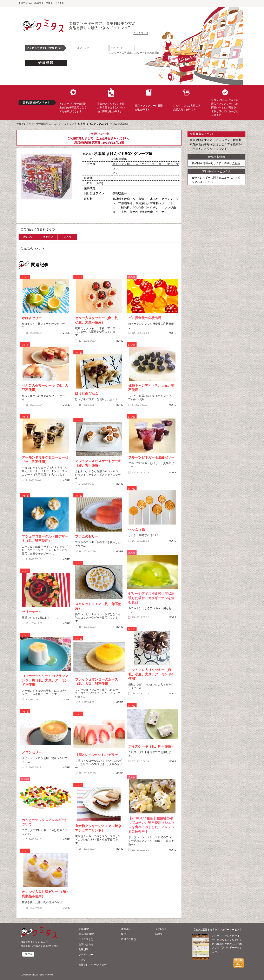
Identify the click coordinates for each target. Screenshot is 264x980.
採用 (124, 934)
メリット (210, 149)
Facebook (160, 929)
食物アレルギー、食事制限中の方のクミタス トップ (45, 124)
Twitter (158, 934)
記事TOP (84, 929)
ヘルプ (82, 960)
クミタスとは (141, 33)
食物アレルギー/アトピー (93, 965)
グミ (115, 173)
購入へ (32, 211)
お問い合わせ (86, 944)
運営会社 (126, 929)
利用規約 (84, 949)
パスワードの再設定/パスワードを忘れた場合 (134, 53)
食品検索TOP (86, 934)
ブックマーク (60, 211)
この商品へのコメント (32, 218)
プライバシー (86, 955)
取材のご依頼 (128, 939)
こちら (100, 138)
